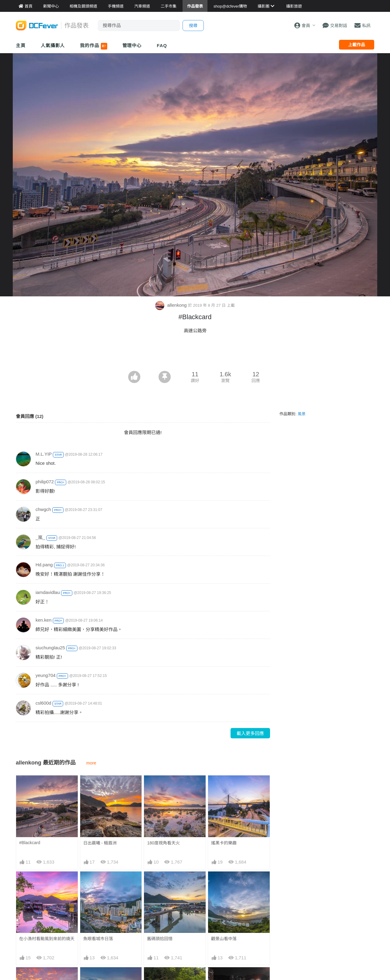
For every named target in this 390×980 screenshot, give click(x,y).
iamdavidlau (48, 592)
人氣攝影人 (53, 45)
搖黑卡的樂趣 (224, 843)
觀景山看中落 (224, 939)
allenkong (172, 305)
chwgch (43, 509)
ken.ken (44, 620)
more (91, 763)
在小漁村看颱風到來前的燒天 (47, 939)
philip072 (45, 482)
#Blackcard (30, 843)
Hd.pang (44, 565)
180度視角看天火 (163, 843)
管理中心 (132, 45)
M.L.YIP (44, 454)
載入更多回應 (250, 733)
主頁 (21, 45)
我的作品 (93, 46)
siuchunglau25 (50, 648)
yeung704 (46, 675)
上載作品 (357, 45)
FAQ (162, 45)
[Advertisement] (195, 354)
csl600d (43, 703)
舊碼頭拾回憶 (160, 939)
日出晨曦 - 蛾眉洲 (100, 843)
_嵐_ (40, 537)
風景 (302, 414)
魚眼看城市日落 (98, 939)
